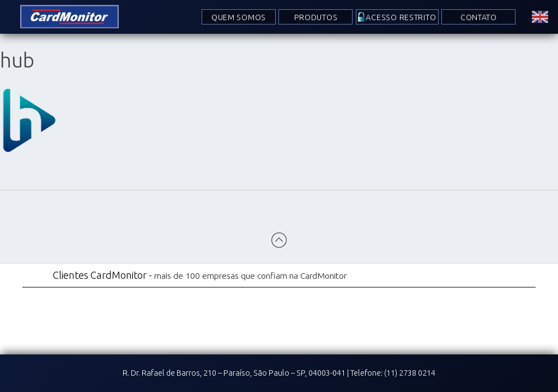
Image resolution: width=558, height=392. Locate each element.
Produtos (316, 17)
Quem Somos (239, 17)
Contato (479, 17)
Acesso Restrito (401, 17)
